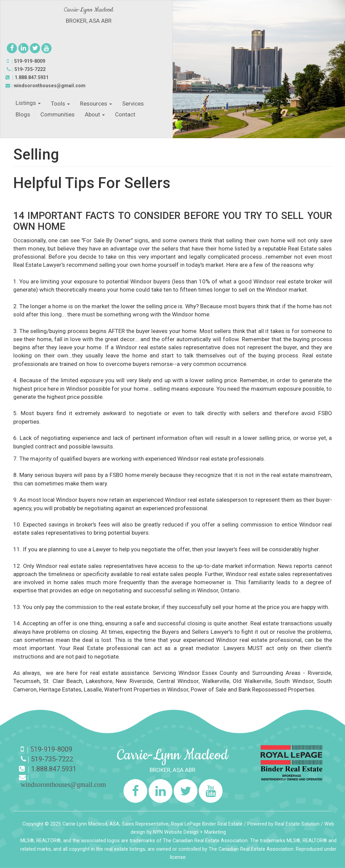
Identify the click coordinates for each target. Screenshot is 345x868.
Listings (28, 103)
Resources (96, 104)
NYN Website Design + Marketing (189, 832)
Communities (57, 114)
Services (133, 104)
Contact (125, 114)
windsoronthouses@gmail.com (50, 86)
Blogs (23, 114)
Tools (60, 104)
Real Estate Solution (297, 824)
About (95, 114)
